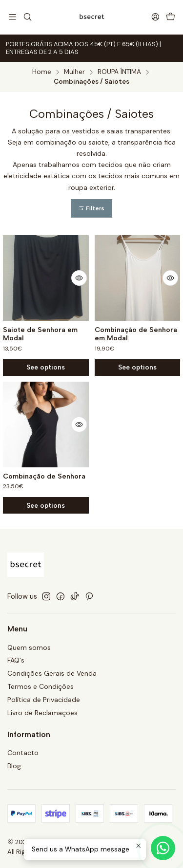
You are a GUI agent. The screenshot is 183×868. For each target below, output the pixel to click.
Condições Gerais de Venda (52, 673)
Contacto (23, 753)
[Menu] (12, 17)
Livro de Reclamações (42, 713)
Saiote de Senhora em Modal (40, 334)
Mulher (74, 72)
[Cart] (171, 17)
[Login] (155, 17)
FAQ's (16, 660)
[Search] (27, 17)
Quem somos (29, 647)
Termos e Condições (41, 686)
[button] (91, 209)
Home (42, 72)
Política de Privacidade (44, 700)
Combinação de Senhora (44, 497)
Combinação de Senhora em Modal (136, 334)
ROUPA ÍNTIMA (119, 72)
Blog (14, 766)
